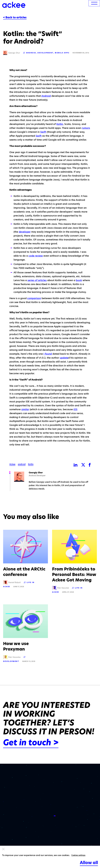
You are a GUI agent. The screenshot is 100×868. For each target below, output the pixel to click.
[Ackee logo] (14, 5)
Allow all (89, 863)
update (64, 358)
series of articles (37, 280)
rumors (86, 128)
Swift (43, 132)
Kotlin (60, 124)
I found (48, 354)
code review (36, 256)
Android (31, 53)
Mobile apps (62, 53)
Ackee (12, 464)
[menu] (94, 3)
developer (25, 232)
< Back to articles (15, 17)
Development (45, 53)
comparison (34, 298)
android (22, 464)
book (79, 280)
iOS (75, 409)
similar (25, 409)
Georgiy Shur (36, 473)
